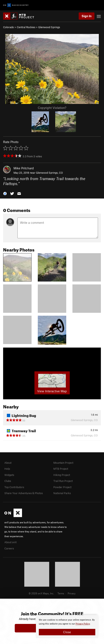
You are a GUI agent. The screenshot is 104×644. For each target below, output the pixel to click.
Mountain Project (63, 463)
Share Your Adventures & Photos (24, 493)
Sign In (87, 16)
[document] (67, 627)
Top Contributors (14, 487)
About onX (11, 542)
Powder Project (62, 487)
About (8, 463)
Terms (61, 593)
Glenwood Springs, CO (49, 173)
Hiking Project (62, 475)
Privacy (72, 593)
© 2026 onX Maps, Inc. (41, 593)
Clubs (8, 481)
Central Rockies (26, 27)
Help (7, 469)
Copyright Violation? (52, 108)
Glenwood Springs (49, 27)
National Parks (62, 493)
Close (67, 632)
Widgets (9, 475)
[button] (5, 193)
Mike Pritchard (24, 168)
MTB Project (61, 469)
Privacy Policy (83, 624)
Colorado (9, 27)
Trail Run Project (63, 481)
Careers (9, 548)
